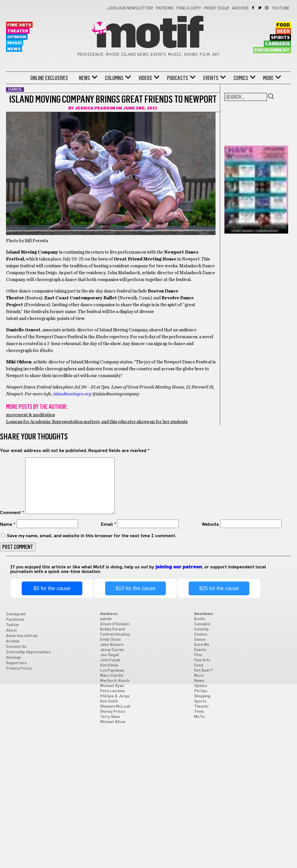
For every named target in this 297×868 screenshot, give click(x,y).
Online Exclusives (49, 78)
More (268, 78)
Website (210, 524)
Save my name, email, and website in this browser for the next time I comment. (92, 536)
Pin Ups (201, 691)
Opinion (17, 37)
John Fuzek (110, 660)
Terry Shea (110, 717)
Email (108, 524)
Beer (283, 31)
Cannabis (277, 44)
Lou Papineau (112, 671)
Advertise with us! (22, 636)
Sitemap (13, 658)
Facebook (253, 8)
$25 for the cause (219, 588)
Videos (145, 78)
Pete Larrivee (112, 691)
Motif (148, 34)
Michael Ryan (112, 686)
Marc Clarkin (112, 676)
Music (15, 43)
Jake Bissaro (112, 645)
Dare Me (202, 645)
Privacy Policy (19, 669)
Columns (114, 78)
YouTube (281, 8)
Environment (272, 50)
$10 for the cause (136, 588)
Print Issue (217, 8)
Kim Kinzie (109, 665)
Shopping (202, 696)
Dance (200, 640)
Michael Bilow (113, 722)
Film (198, 655)
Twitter (260, 8)
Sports (200, 701)
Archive (240, 8)
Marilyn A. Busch (115, 681)
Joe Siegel (110, 655)
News (14, 49)
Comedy (201, 629)
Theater (18, 31)
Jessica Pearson (95, 108)
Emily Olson (110, 640)
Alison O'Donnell (115, 624)
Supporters (16, 663)
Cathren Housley (115, 635)
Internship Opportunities (28, 652)
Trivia (199, 712)
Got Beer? (203, 671)
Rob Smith (109, 701)
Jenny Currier (112, 650)
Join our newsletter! (130, 8)
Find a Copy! (189, 8)
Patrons (165, 8)
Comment (12, 513)
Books (200, 619)
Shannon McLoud (115, 707)
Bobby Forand (112, 629)
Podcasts (178, 78)
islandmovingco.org (72, 394)
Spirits (280, 38)
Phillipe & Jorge (115, 696)
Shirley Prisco (113, 712)
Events (211, 78)
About (11, 631)
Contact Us (16, 647)
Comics (241, 78)
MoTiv (199, 717)
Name (8, 524)
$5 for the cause (52, 588)
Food (283, 25)
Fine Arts (19, 25)
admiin (106, 619)
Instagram (267, 8)
